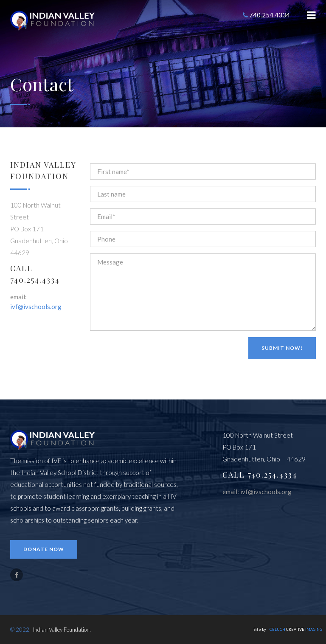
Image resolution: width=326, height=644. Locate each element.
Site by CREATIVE (288, 629)
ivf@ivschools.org (36, 307)
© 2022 (20, 630)
